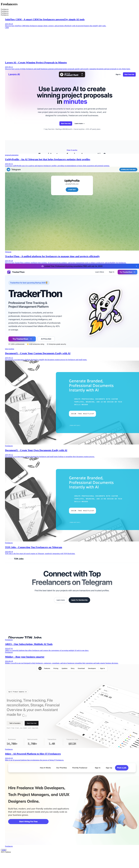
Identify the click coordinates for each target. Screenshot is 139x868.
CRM (7, 28)
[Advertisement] (72, 44)
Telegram (8, 252)
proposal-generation (12, 155)
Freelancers (9, 446)
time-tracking (10, 349)
